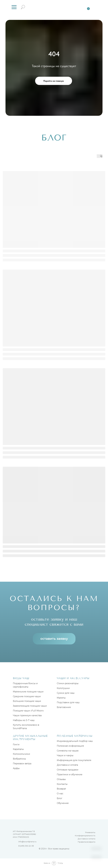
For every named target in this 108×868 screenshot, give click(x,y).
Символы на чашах (68, 751)
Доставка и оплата (67, 765)
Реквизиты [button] (90, 832)
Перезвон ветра (22, 764)
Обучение (63, 803)
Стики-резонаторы (68, 683)
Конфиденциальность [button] (85, 836)
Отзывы (61, 779)
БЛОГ (54, 138)
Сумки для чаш (66, 693)
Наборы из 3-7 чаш (24, 720)
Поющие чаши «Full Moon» (28, 711)
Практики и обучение (70, 775)
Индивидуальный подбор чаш (75, 741)
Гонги (16, 744)
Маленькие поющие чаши (28, 692)
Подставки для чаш (68, 702)
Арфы (16, 768)
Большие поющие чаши (27, 701)
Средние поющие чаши (27, 696)
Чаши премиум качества (27, 715)
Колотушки (63, 688)
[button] (14, 7)
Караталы (18, 749)
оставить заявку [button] (54, 639)
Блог (60, 798)
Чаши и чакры (65, 755)
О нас (60, 794)
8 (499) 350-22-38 (26, 846)
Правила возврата (87, 842)
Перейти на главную (54, 81)
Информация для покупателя (74, 760)
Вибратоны (19, 759)
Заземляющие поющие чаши (30, 706)
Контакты (62, 784)
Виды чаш (21, 678)
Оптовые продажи (68, 770)
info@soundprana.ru (27, 842)
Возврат (61, 789)
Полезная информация (70, 746)
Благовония (64, 707)
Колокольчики (21, 754)
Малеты (61, 698)
